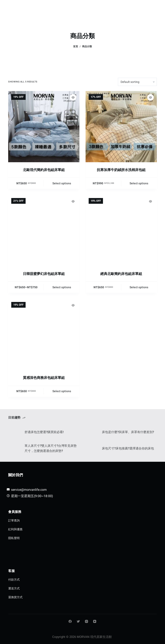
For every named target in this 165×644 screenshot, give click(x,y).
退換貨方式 (15, 597)
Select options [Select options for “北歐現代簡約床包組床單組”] (62, 183)
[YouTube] (95, 621)
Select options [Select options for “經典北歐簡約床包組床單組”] (139, 287)
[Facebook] (70, 621)
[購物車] (145, 7)
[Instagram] (86, 621)
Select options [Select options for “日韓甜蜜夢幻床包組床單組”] (62, 287)
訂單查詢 (14, 520)
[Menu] (155, 7)
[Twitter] (78, 621)
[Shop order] (137, 82)
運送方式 (14, 588)
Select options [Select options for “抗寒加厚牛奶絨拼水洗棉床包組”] (139, 183)
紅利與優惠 (15, 529)
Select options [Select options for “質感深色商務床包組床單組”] (62, 391)
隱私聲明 (14, 538)
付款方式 (14, 580)
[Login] (136, 7)
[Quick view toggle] (73, 97)
